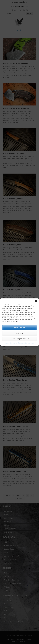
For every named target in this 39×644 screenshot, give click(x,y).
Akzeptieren (19, 327)
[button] (36, 301)
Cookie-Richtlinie (11, 343)
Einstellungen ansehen (19, 339)
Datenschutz (23, 343)
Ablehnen (19, 333)
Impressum (31, 343)
